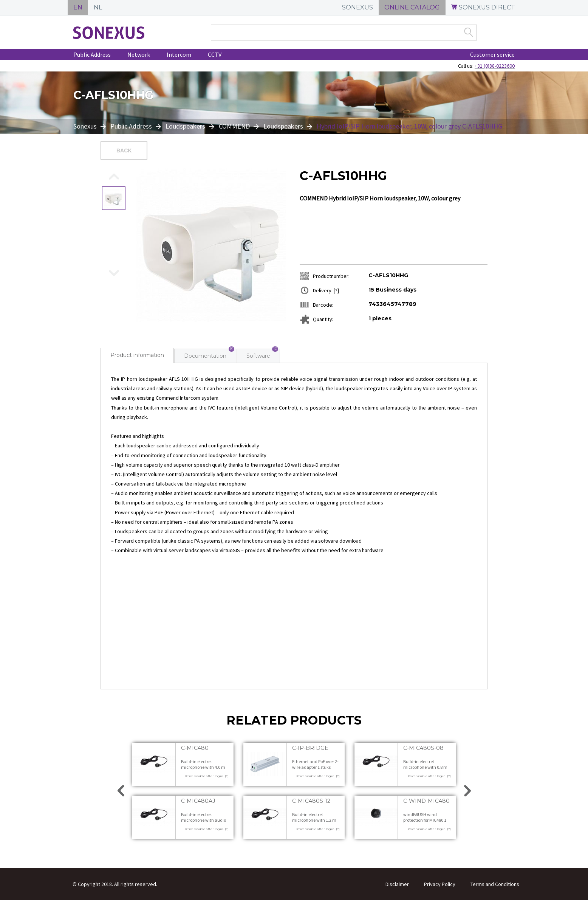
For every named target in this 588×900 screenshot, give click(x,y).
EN (78, 7)
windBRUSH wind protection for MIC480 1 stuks (425, 820)
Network (139, 54)
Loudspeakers (185, 126)
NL (98, 7)
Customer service (492, 54)
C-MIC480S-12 (311, 801)
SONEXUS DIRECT (483, 7)
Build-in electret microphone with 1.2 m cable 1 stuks (314, 820)
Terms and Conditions (495, 884)
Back (124, 151)
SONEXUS (357, 7)
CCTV (215, 54)
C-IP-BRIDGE (310, 748)
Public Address (92, 54)
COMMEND (234, 126)
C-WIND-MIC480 (426, 801)
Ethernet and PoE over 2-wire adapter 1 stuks (315, 764)
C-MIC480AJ (198, 801)
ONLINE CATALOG (412, 7)
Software (258, 356)
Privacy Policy (440, 884)
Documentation (205, 356)
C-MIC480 (195, 748)
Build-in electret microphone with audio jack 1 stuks (203, 820)
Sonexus (86, 126)
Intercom (179, 54)
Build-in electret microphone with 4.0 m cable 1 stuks (203, 767)
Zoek (469, 32)
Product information (137, 355)
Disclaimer (397, 884)
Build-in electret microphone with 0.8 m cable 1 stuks (425, 767)
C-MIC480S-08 (423, 748)
